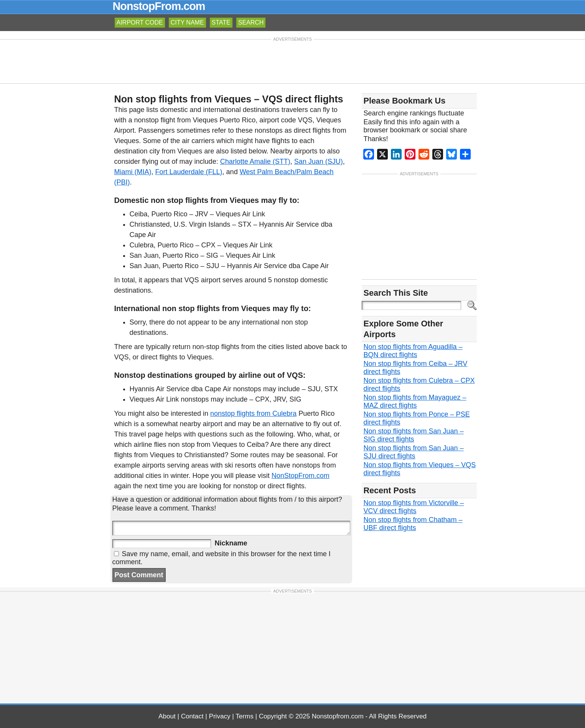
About (167, 716)
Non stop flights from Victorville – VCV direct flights (414, 507)
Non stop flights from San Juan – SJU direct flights (414, 452)
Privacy (220, 716)
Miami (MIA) (133, 172)
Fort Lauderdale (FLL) (189, 172)
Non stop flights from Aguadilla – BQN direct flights (413, 351)
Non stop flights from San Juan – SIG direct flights (414, 435)
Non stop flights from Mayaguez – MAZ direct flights (415, 401)
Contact (192, 716)
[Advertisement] (293, 61)
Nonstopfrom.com (338, 716)
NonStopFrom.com (301, 476)
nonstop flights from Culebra (253, 413)
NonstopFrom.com (159, 6)
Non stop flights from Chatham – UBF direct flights (413, 524)
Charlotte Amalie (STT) (255, 161)
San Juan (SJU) (319, 161)
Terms (245, 716)
